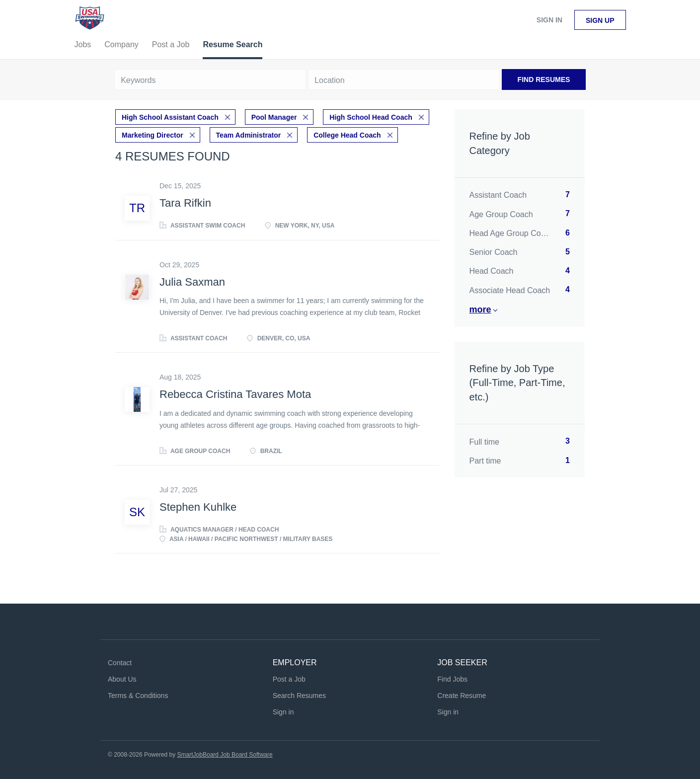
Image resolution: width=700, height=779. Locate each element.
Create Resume (462, 696)
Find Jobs (452, 679)
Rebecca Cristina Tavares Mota (235, 394)
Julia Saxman (192, 282)
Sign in (549, 20)
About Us (122, 679)
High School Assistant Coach (170, 117)
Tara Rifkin (185, 203)
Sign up (600, 20)
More (480, 310)
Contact (120, 663)
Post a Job (289, 679)
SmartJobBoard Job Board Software (225, 755)
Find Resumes (544, 79)
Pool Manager (274, 117)
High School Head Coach (371, 117)
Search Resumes (299, 696)
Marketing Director (153, 135)
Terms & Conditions (138, 696)
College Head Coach (347, 135)
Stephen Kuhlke (198, 507)
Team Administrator (249, 135)
